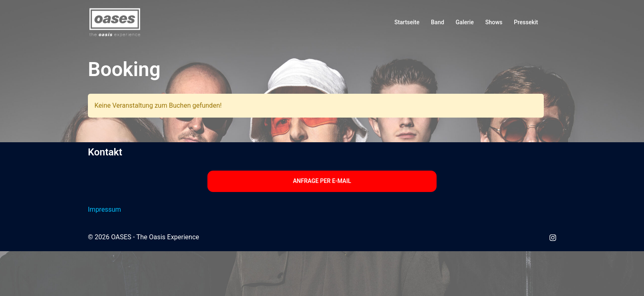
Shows (494, 22)
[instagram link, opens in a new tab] (553, 237)
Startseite (407, 22)
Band (437, 22)
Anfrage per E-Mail (322, 181)
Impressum (105, 209)
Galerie (465, 22)
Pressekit (526, 22)
